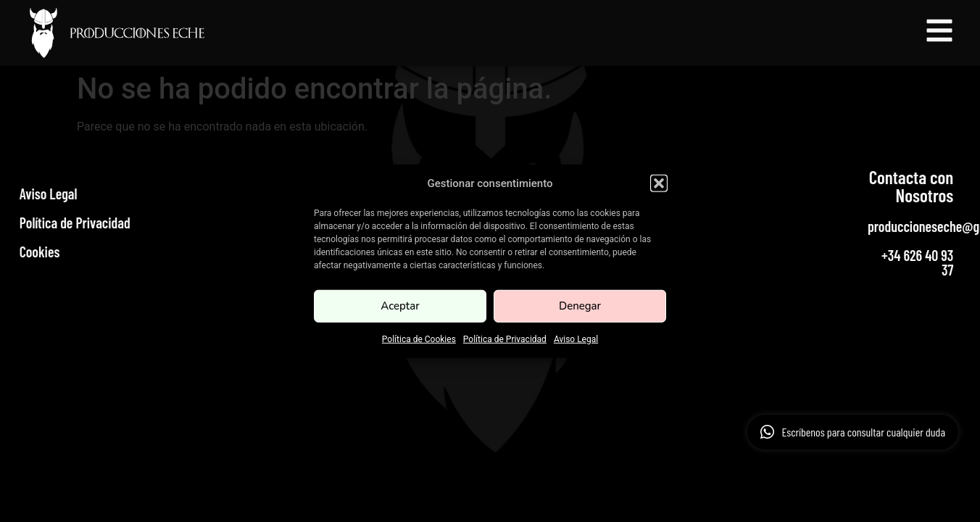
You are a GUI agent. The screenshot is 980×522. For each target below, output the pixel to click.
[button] (659, 183)
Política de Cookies (419, 339)
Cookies (40, 252)
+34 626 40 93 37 (917, 262)
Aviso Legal (576, 339)
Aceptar (400, 306)
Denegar (580, 306)
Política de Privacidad (505, 339)
